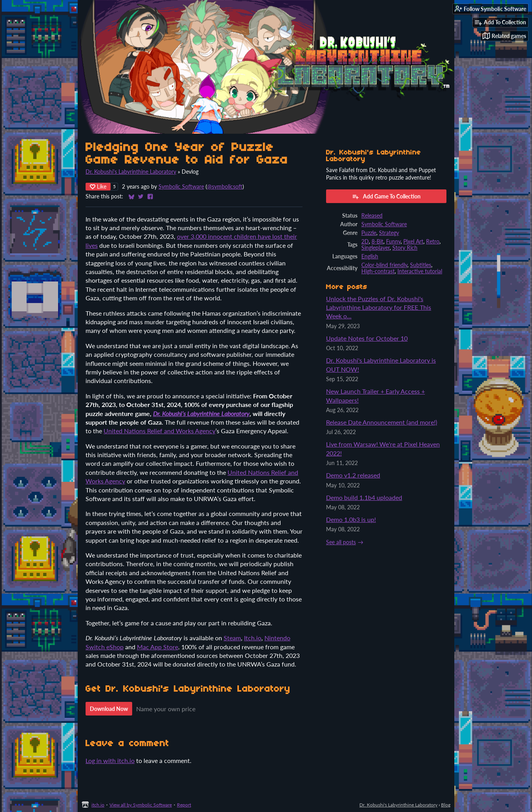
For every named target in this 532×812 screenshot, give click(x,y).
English (370, 256)
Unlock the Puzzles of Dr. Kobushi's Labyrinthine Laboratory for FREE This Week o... (379, 307)
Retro (433, 242)
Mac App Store (158, 647)
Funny (393, 242)
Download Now (109, 709)
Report (184, 805)
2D (365, 242)
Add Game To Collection (386, 196)
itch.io (98, 805)
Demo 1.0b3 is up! (351, 519)
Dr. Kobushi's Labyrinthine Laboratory (131, 172)
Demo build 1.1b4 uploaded (364, 497)
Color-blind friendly (384, 265)
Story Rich (405, 248)
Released (372, 216)
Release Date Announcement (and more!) (382, 422)
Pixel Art (413, 242)
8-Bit (377, 242)
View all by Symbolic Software (141, 805)
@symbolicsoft (225, 187)
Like (98, 186)
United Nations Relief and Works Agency (159, 431)
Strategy (389, 233)
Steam (232, 638)
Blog (446, 805)
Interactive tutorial (420, 271)
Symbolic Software (181, 187)
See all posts (341, 542)
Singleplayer (375, 248)
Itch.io (253, 638)
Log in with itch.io (110, 760)
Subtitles (421, 265)
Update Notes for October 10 (367, 338)
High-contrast (378, 271)
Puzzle (369, 233)
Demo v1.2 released (353, 475)
